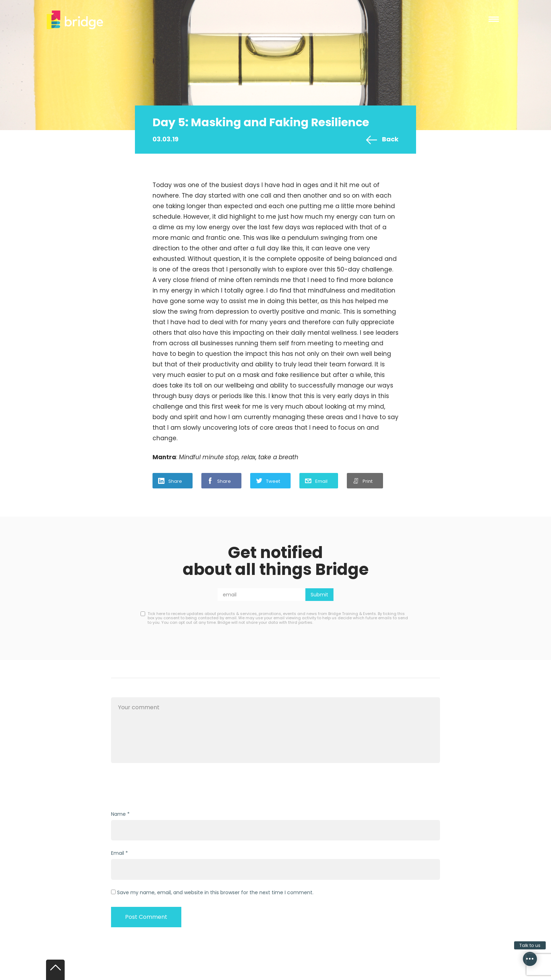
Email (321, 481)
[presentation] (164, 788)
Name (118, 814)
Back (390, 139)
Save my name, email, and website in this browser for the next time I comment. (215, 892)
